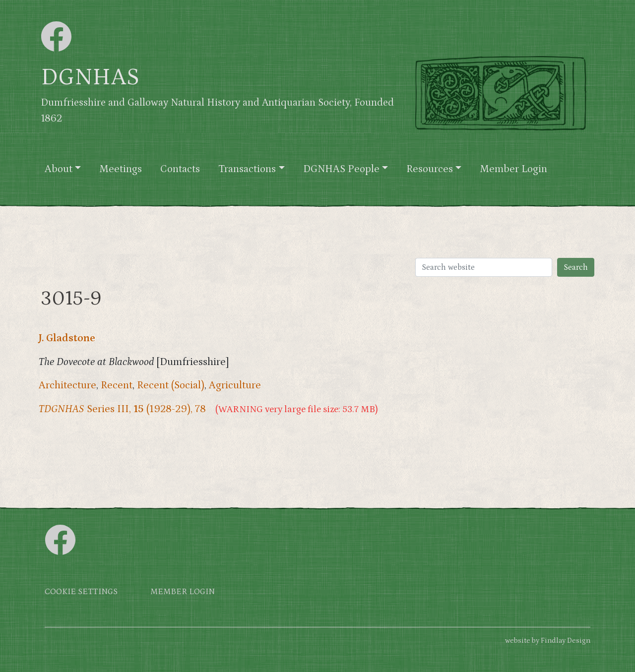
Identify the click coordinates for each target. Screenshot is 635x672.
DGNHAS (90, 77)
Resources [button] (430, 169)
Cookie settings (81, 592)
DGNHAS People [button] (341, 169)
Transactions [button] (247, 169)
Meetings (121, 169)
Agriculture (235, 385)
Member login (183, 592)
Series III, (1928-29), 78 (122, 409)
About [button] (59, 169)
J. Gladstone (67, 338)
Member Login (513, 169)
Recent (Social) (171, 385)
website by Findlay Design (548, 641)
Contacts (180, 169)
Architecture (67, 385)
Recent (117, 385)
